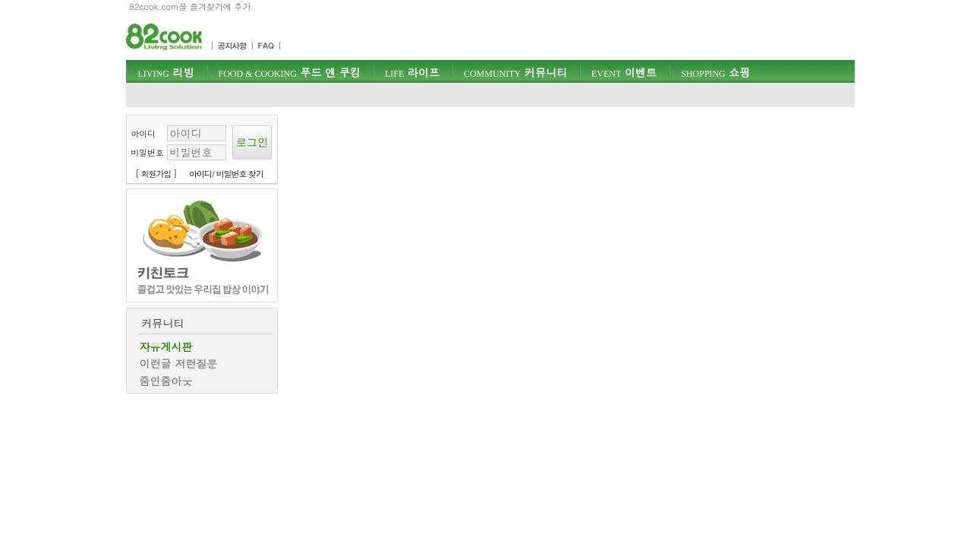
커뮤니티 (515, 72)
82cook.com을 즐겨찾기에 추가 (191, 6)
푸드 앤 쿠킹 (290, 72)
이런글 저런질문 (179, 363)
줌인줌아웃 (166, 381)
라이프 (412, 72)
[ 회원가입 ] (156, 174)
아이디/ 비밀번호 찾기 (226, 174)
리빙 (166, 72)
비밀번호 (148, 152)
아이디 (143, 133)
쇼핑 (715, 72)
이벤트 (624, 72)
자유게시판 (166, 346)
